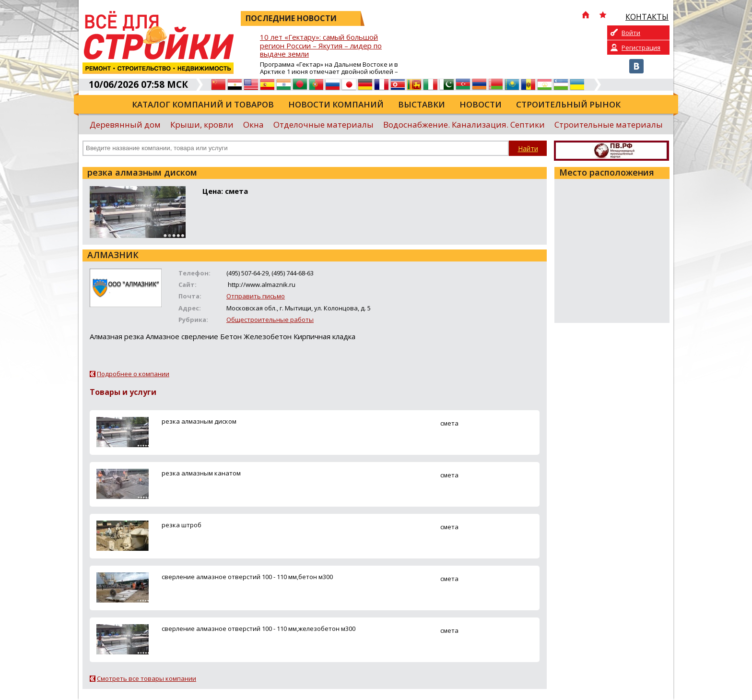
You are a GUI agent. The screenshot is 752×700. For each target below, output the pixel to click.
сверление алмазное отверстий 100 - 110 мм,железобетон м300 (258, 629)
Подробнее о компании (133, 374)
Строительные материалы (609, 125)
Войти (631, 33)
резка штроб (182, 525)
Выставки (422, 104)
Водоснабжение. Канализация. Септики (464, 125)
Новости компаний (336, 104)
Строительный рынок (568, 104)
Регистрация (641, 47)
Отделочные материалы (323, 125)
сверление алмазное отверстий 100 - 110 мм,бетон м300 (247, 577)
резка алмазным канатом (201, 473)
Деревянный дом (125, 125)
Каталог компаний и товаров (203, 104)
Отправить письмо (256, 296)
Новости (481, 104)
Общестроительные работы (270, 320)
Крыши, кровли (202, 125)
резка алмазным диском (199, 421)
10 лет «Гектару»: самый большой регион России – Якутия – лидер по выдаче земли (321, 46)
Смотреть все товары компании (147, 678)
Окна (253, 125)
